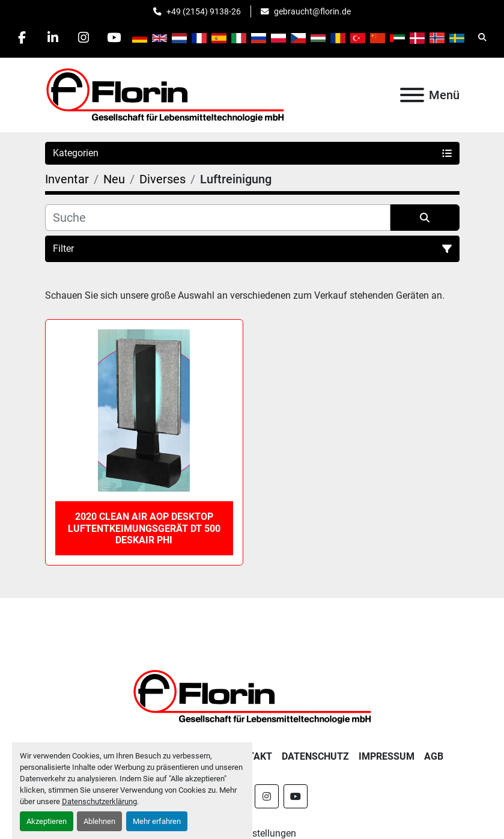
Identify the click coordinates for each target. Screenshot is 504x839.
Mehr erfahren (157, 821)
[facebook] (22, 37)
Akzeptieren (47, 821)
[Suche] (218, 218)
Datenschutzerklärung (99, 801)
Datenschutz (315, 756)
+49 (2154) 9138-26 (204, 11)
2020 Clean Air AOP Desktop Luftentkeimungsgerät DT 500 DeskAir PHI (144, 528)
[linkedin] (53, 37)
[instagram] (83, 37)
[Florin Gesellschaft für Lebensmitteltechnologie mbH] (252, 696)
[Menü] (412, 95)
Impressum (387, 756)
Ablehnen (99, 821)
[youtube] (114, 37)
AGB (434, 756)
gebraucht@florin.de (312, 11)
